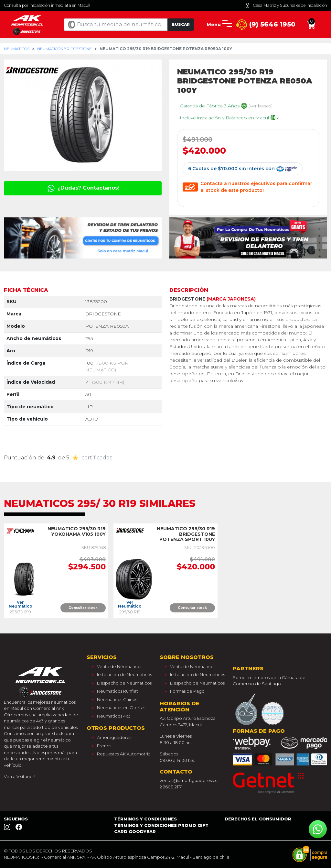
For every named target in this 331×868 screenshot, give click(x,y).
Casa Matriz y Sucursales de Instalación (286, 5)
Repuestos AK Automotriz (124, 754)
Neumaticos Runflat (117, 691)
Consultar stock (83, 608)
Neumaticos (17, 49)
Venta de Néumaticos (120, 666)
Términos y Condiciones (145, 819)
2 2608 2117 (171, 787)
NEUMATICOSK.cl (22, 857)
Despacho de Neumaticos (124, 683)
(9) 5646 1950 (266, 25)
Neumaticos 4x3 (114, 716)
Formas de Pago (187, 691)
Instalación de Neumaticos (124, 675)
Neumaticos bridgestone (64, 49)
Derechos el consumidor (258, 819)
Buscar (181, 24)
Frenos (104, 746)
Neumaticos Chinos (117, 699)
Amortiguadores (114, 737)
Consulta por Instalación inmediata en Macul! (47, 5)
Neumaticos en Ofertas (121, 708)
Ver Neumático (21, 604)
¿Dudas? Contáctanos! (83, 188)
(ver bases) (261, 106)
